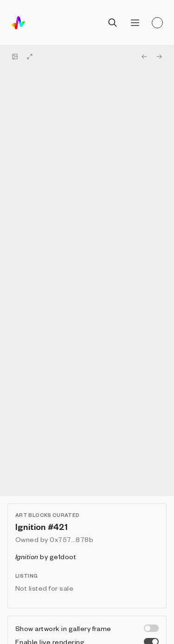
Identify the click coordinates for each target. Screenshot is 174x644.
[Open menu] (135, 23)
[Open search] (113, 23)
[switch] (151, 628)
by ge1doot (46, 556)
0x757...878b (71, 539)
